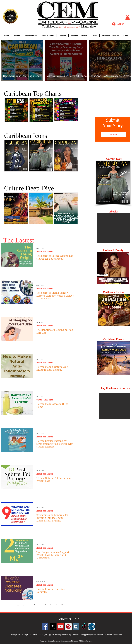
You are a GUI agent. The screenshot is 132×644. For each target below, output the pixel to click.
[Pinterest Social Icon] (68, 627)
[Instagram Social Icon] (76, 627)
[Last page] (62, 605)
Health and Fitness (45, 252)
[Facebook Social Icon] (45, 627)
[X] (53, 627)
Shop (83, 635)
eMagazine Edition (95, 635)
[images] (92, 627)
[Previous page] (23, 605)
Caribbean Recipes (45, 400)
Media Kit (66, 635)
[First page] (18, 605)
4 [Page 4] (45, 605)
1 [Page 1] (29, 605)
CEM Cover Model (35, 635)
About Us (75, 635)
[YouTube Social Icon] (61, 627)
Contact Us (21, 635)
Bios (13, 635)
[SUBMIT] (114, 135)
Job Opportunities (52, 635)
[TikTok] (84, 627)
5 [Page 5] (51, 605)
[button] (128, 17)
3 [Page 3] (40, 605)
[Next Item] (125, 269)
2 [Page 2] (34, 605)
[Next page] (56, 605)
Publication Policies (113, 635)
